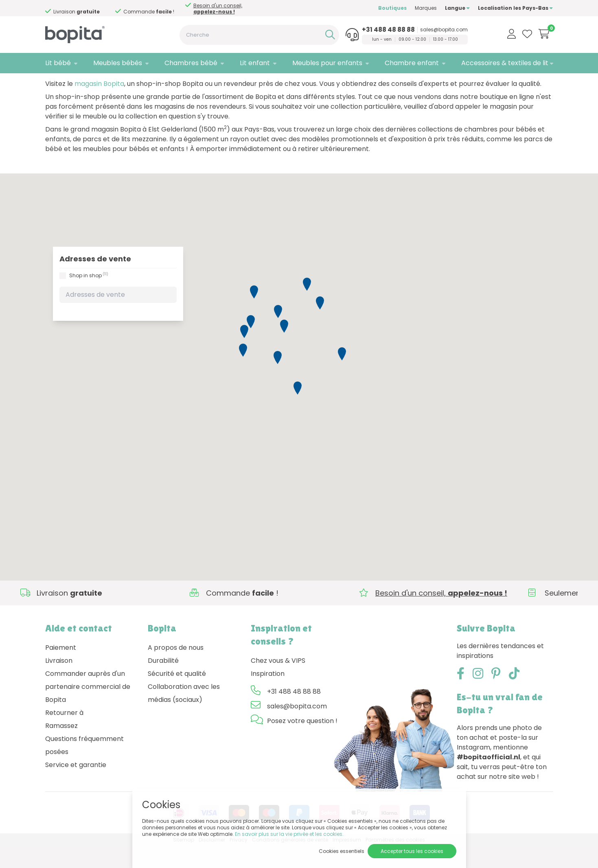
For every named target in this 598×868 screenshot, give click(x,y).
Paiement (61, 669)
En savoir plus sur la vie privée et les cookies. (289, 834)
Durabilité (163, 682)
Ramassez (61, 747)
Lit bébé (58, 63)
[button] (278, 333)
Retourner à (64, 734)
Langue (457, 8)
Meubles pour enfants (327, 63)
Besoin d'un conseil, (218, 9)
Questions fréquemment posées (84, 767)
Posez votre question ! (302, 742)
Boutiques (392, 8)
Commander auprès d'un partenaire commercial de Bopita (88, 708)
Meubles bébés (118, 63)
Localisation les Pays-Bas (515, 8)
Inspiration (268, 695)
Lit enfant (255, 63)
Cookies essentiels (342, 851)
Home (53, 84)
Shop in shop (89, 297)
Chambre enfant (412, 63)
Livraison (59, 682)
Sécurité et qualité (177, 695)
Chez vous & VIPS (278, 682)
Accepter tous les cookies (412, 851)
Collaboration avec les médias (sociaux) (184, 715)
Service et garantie (76, 786)
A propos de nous (176, 669)
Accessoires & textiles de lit (505, 63)
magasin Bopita (99, 105)
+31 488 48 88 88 (388, 30)
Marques (426, 8)
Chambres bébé (191, 63)
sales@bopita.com (444, 30)
